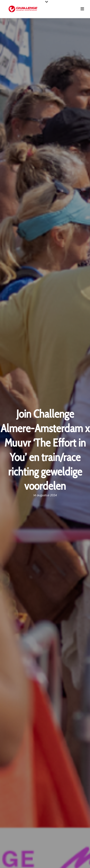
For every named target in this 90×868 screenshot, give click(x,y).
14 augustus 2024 (45, 495)
